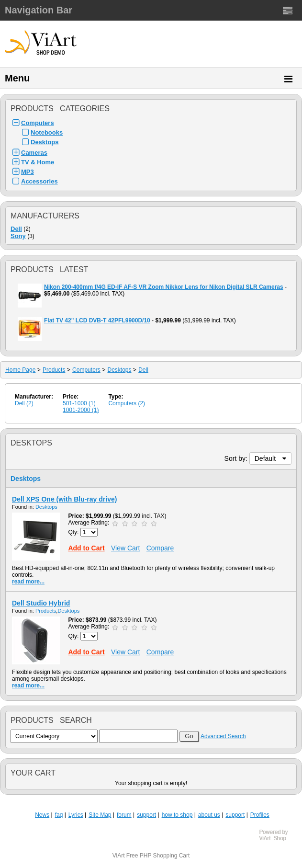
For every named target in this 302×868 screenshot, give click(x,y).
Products (54, 370)
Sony (18, 236)
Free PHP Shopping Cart (158, 856)
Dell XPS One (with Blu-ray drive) (64, 499)
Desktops (45, 142)
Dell (16, 229)
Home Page (20, 370)
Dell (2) (24, 403)
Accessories (39, 181)
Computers (38, 123)
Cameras (34, 153)
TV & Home (38, 162)
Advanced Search (223, 736)
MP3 (28, 172)
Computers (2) (127, 403)
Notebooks (47, 132)
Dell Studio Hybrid (41, 603)
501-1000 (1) (79, 403)
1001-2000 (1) (81, 410)
